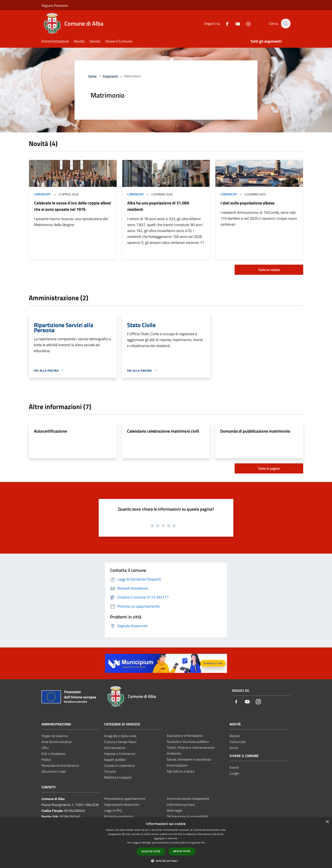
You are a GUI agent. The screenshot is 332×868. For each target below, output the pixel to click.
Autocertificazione (50, 431)
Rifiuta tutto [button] (182, 851)
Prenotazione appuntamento (125, 799)
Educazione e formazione (185, 736)
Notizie (235, 736)
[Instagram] (246, 23)
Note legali (175, 810)
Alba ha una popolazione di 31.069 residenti (158, 206)
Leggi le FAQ (113, 810)
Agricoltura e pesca (181, 771)
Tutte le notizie (269, 270)
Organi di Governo (55, 736)
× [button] (327, 822)
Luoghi (234, 773)
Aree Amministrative (57, 742)
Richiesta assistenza (119, 816)
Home (92, 76)
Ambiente (174, 753)
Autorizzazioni (177, 765)
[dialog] (166, 843)
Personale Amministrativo (60, 765)
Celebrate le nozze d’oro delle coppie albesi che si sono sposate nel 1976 (73, 206)
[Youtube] (235, 23)
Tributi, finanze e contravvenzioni (191, 747)
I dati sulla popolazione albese (247, 203)
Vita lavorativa (115, 748)
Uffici (45, 748)
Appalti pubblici (115, 760)
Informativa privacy (181, 804)
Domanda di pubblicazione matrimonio (255, 431)
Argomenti (110, 76)
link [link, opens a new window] (203, 842)
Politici (46, 760)
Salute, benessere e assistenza (189, 759)
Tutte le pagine (269, 468)
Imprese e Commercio (120, 754)
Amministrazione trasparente (188, 799)
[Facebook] (225, 23)
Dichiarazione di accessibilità (187, 816)
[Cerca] (285, 24)
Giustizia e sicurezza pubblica (188, 742)
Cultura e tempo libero (120, 742)
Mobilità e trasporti (118, 777)
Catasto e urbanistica (119, 765)
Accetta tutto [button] (151, 851)
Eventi (234, 767)
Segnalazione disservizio (122, 804)
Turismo (110, 771)
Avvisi (234, 748)
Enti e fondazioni (54, 754)
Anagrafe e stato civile (120, 736)
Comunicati (42, 194)
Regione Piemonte (55, 6)
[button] (166, 861)
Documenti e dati (54, 771)
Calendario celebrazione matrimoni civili (163, 431)
